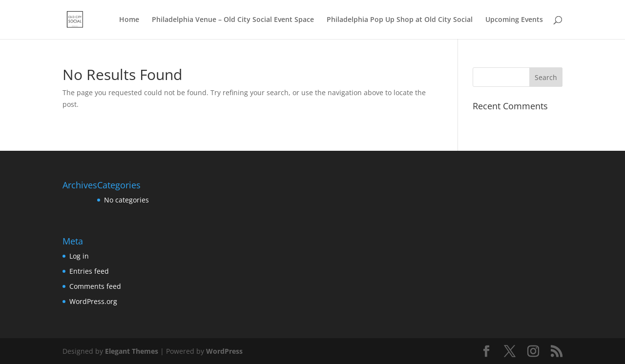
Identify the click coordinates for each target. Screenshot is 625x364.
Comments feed (95, 286)
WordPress (224, 351)
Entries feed (89, 271)
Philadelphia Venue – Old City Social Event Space (233, 20)
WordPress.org (93, 301)
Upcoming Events (514, 20)
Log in (79, 256)
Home (129, 20)
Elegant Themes (132, 351)
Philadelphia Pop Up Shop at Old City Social (400, 20)
